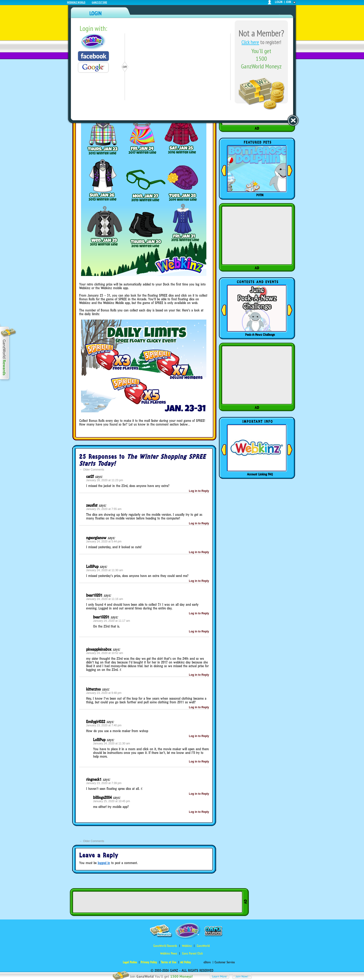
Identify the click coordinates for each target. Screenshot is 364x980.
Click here (250, 42)
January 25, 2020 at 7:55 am (104, 509)
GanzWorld (203, 946)
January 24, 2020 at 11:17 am (112, 621)
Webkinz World (76, 2)
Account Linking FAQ (260, 474)
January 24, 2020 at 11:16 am (105, 599)
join (289, 2)
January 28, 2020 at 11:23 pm (105, 480)
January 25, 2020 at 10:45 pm (112, 801)
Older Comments (92, 470)
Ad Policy (185, 962)
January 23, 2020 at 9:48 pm (104, 693)
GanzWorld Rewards (165, 946)
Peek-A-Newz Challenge (260, 335)
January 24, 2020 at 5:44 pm (104, 541)
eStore (207, 962)
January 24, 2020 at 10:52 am (105, 653)
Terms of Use (169, 962)
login (279, 2)
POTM (260, 195)
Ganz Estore (99, 2)
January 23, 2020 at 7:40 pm (104, 725)
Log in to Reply (199, 491)
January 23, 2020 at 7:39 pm (104, 783)
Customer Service (225, 962)
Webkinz (187, 946)
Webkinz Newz (169, 953)
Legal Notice (130, 962)
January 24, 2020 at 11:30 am (105, 570)
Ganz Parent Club (192, 953)
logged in (104, 863)
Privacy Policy (149, 962)
